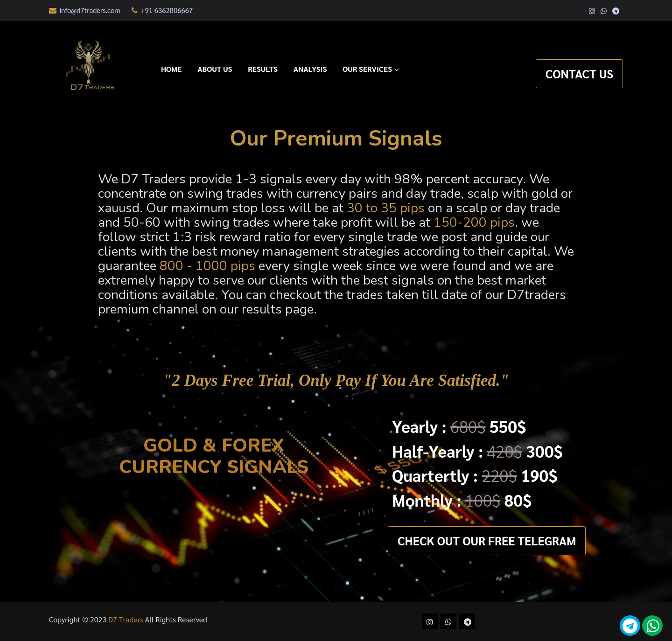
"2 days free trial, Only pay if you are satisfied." (336, 380)
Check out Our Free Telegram (487, 540)
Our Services (367, 69)
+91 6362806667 (162, 10)
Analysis (310, 69)
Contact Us (579, 73)
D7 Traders (127, 619)
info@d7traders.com (85, 10)
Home (171, 69)
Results (263, 69)
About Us (215, 69)
